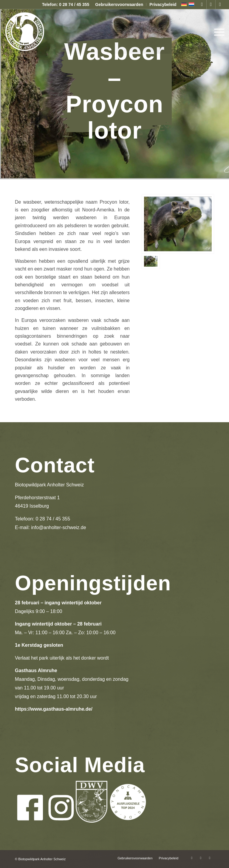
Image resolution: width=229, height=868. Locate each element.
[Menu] (218, 31)
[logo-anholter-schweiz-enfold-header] (25, 31)
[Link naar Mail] (220, 4)
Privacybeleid (163, 4)
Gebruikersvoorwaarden (119, 4)
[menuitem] (119, 4)
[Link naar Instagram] (211, 4)
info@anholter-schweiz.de (58, 527)
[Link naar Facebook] (202, 4)
